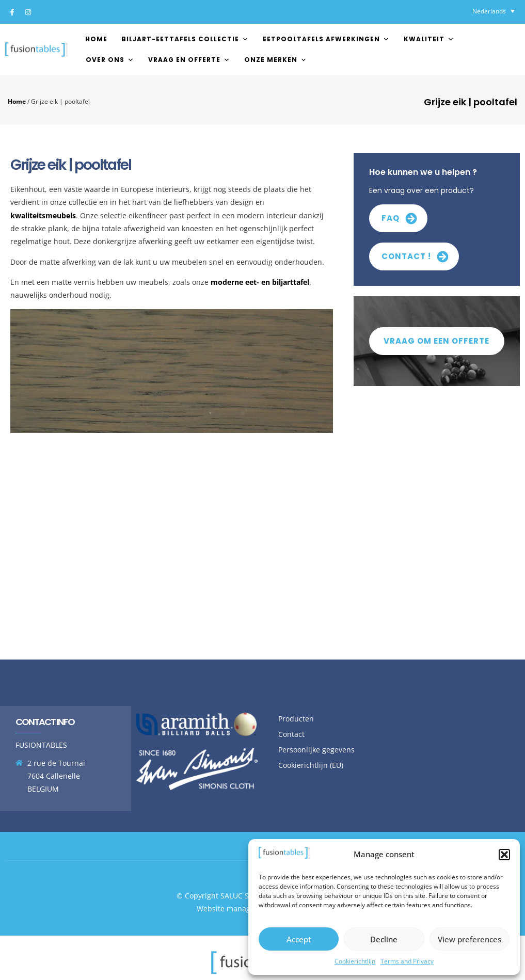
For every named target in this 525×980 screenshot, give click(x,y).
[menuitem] (494, 11)
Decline (384, 939)
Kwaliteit (429, 39)
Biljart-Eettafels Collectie (185, 39)
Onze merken (276, 60)
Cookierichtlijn (355, 961)
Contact (291, 734)
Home (96, 39)
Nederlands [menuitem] (489, 11)
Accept (299, 939)
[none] (494, 11)
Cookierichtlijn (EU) (311, 765)
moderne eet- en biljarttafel (260, 282)
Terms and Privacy (407, 961)
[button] (504, 855)
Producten (296, 719)
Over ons (110, 60)
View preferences (470, 939)
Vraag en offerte (189, 60)
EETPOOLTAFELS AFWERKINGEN (326, 39)
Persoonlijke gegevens (316, 750)
